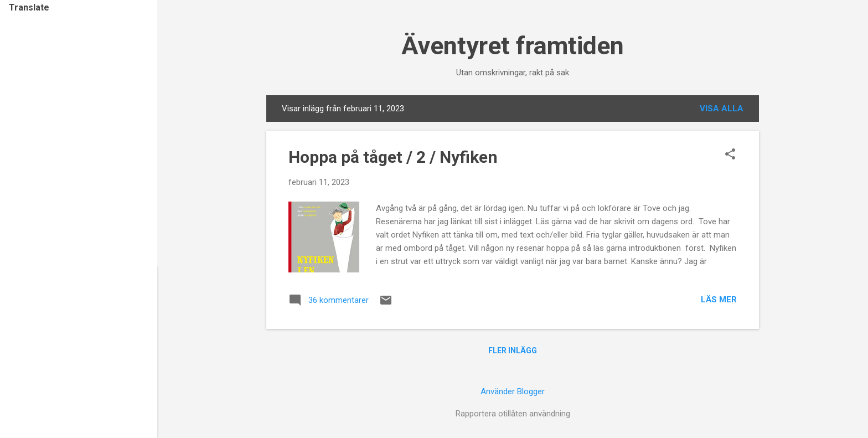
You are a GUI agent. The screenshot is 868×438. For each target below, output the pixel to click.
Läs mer (719, 300)
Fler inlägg (513, 351)
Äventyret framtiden (513, 46)
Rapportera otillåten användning (513, 414)
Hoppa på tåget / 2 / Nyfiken (393, 157)
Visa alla (722, 109)
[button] (730, 155)
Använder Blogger (513, 391)
